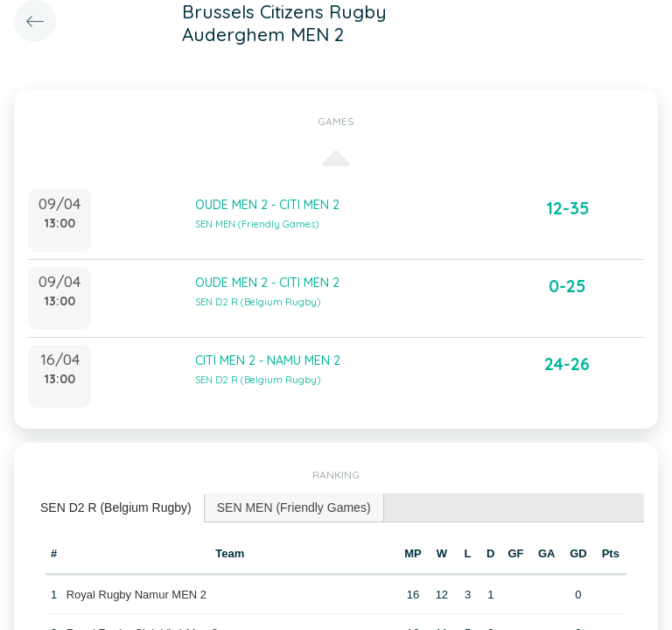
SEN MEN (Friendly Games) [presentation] (294, 507)
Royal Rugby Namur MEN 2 (136, 595)
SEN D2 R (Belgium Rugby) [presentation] (116, 507)
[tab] (116, 508)
